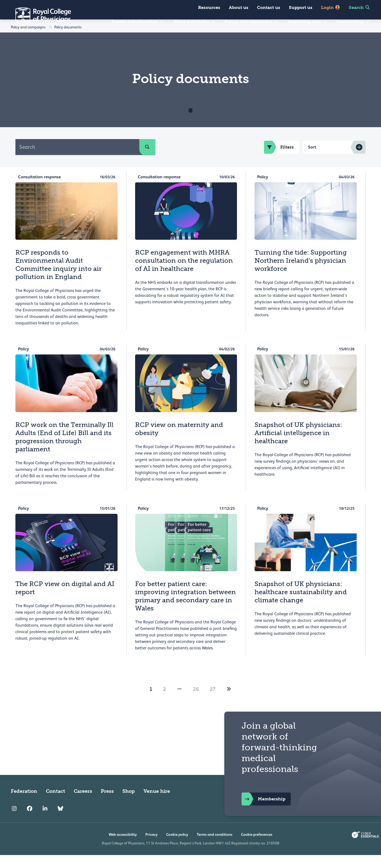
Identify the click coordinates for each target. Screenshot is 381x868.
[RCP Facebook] (30, 821)
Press (107, 804)
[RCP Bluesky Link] (60, 821)
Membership (353, 22)
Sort (312, 160)
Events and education (138, 22)
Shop (129, 804)
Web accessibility (123, 847)
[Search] (77, 160)
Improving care (308, 22)
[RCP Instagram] (14, 821)
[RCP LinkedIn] (45, 821)
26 (196, 702)
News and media (195, 22)
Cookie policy (177, 847)
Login (331, 7)
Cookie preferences (257, 847)
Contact (56, 804)
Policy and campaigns (252, 22)
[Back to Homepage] (39, 16)
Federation (24, 804)
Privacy (151, 847)
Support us (301, 7)
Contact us (269, 7)
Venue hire (157, 804)
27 (213, 702)
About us (239, 7)
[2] (229, 702)
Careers (83, 804)
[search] (147, 160)
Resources (209, 7)
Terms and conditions (215, 847)
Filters (279, 160)
